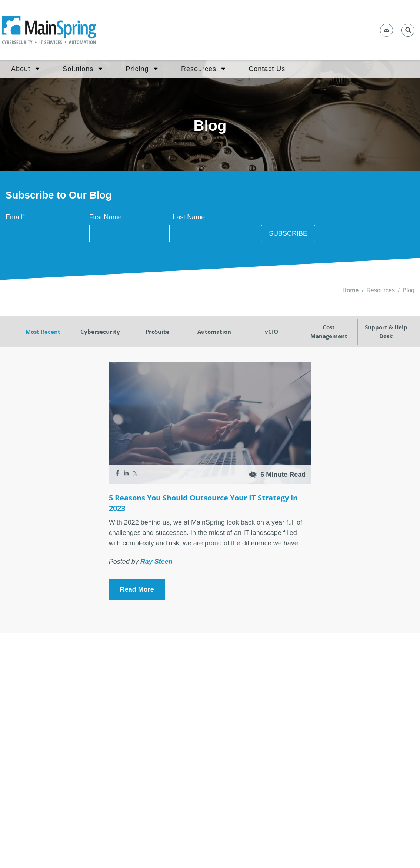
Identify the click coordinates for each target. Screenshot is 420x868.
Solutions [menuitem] (82, 69)
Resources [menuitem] (203, 69)
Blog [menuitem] (409, 290)
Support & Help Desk (386, 332)
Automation (214, 332)
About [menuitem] (25, 69)
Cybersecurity (100, 332)
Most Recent (43, 332)
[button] (408, 30)
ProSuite (157, 332)
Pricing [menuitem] (142, 69)
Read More (137, 589)
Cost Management (329, 332)
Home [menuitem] (350, 290)
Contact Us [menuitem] (267, 69)
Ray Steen (156, 562)
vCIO (271, 332)
